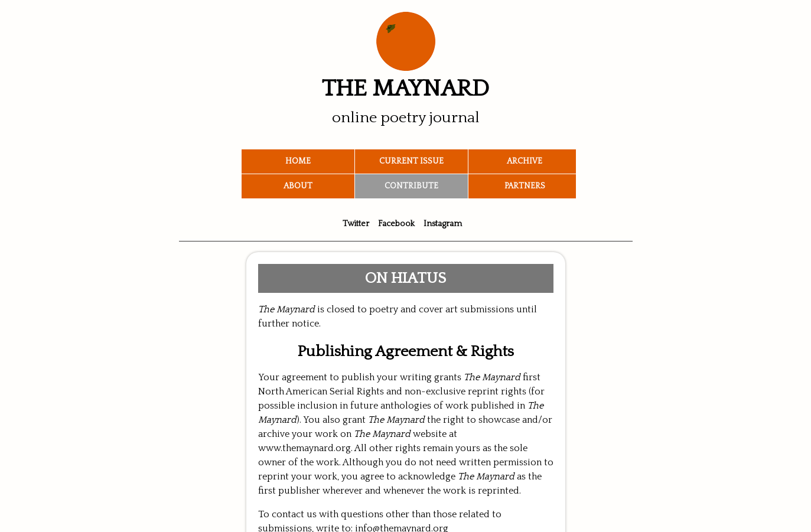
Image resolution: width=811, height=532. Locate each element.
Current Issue (411, 161)
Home (298, 161)
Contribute (411, 186)
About (298, 186)
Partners (525, 186)
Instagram (443, 224)
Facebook (396, 224)
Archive (525, 161)
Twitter (356, 224)
